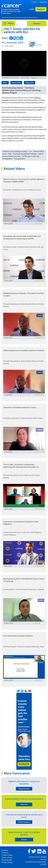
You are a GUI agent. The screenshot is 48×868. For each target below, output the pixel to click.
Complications (7, 159)
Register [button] (41, 9)
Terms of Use (7, 857)
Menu (8, 23)
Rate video (16, 83)
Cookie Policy (7, 855)
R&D (10, 154)
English (34, 2)
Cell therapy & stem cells (30, 156)
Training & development (21, 154)
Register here (24, 789)
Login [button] (32, 9)
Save (5, 83)
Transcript (30, 83)
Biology (34, 154)
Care (30, 151)
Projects (5, 853)
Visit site (24, 804)
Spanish (43, 2)
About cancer (24, 822)
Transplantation (19, 159)
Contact (5, 850)
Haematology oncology (19, 151)
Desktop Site (7, 860)
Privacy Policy (7, 862)
